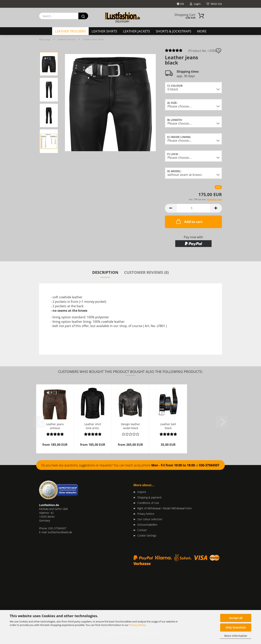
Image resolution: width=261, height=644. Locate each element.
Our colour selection (150, 519)
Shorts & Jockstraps (173, 31)
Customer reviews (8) (146, 272)
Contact (142, 530)
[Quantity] (193, 208)
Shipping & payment (149, 497)
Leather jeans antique (55, 426)
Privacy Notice (137, 625)
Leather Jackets (136, 31)
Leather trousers (70, 31)
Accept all (236, 618)
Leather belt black (168, 426)
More (202, 31)
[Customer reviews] (174, 51)
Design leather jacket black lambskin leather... (130, 426)
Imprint (142, 492)
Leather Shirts (104, 31)
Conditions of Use (148, 503)
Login (195, 4)
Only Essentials (236, 627)
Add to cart (189, 221)
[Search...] (83, 16)
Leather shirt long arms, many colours (93, 426)
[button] (171, 208)
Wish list (214, 4)
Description (105, 272)
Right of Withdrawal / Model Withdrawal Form (164, 508)
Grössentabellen (147, 525)
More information (236, 636)
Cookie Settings (147, 535)
